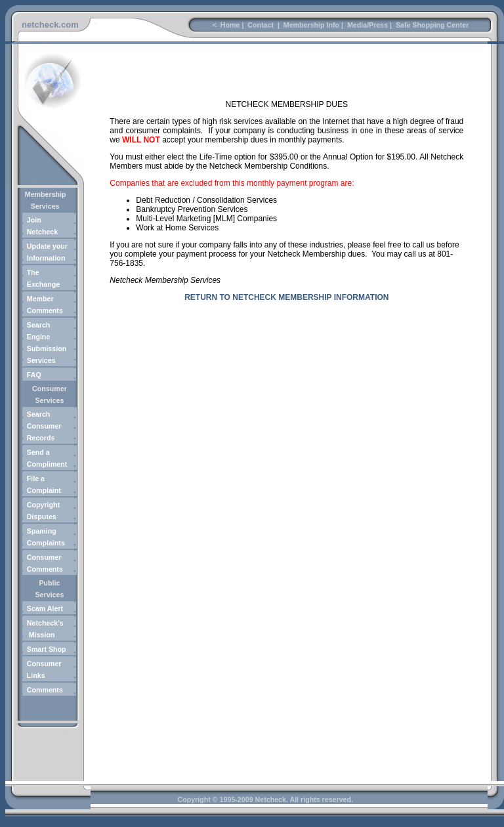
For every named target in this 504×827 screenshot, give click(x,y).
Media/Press (367, 25)
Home (229, 25)
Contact (261, 25)
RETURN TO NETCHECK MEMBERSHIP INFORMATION (286, 297)
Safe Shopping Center (431, 25)
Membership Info (310, 25)
